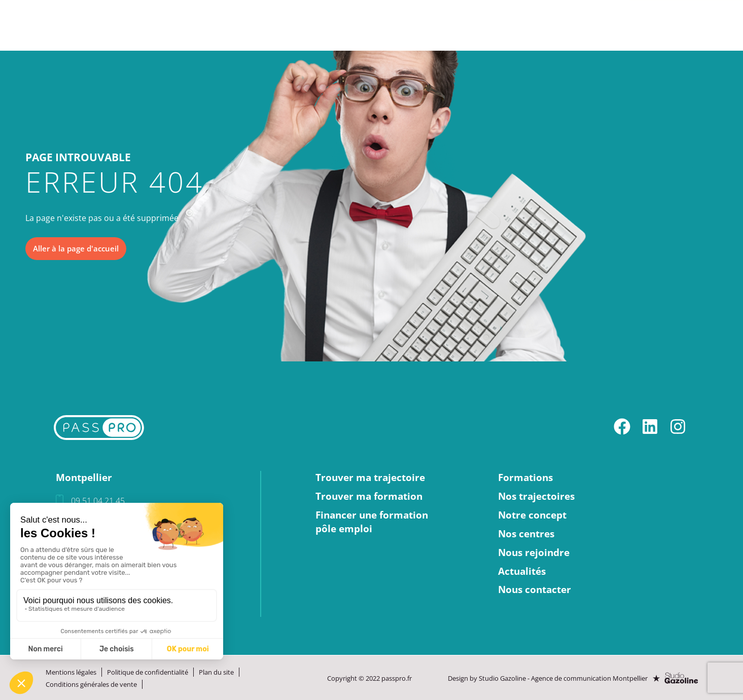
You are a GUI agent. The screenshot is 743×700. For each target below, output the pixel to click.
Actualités (591, 25)
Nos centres (427, 25)
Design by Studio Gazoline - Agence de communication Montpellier (549, 678)
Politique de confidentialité (148, 672)
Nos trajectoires (251, 25)
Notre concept (343, 25)
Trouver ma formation (369, 497)
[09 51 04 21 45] (60, 502)
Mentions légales (71, 672)
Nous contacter (686, 25)
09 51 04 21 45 (98, 501)
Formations (165, 25)
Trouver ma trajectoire (370, 478)
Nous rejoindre (511, 25)
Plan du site (216, 672)
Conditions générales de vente (91, 684)
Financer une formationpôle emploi (372, 522)
